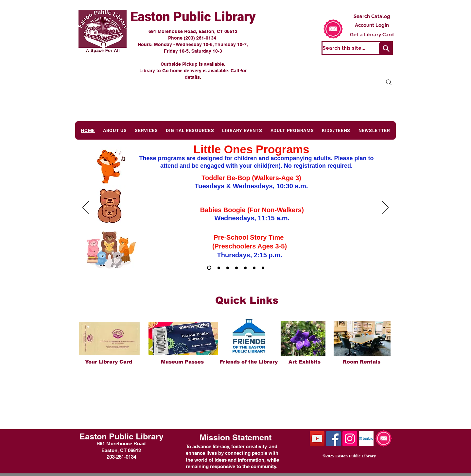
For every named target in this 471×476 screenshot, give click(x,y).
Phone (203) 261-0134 (193, 38)
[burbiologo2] (366, 439)
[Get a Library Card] (372, 35)
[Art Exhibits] (263, 268)
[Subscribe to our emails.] (333, 29)
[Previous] (86, 208)
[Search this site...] (357, 48)
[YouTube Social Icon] (317, 439)
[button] (115, 130)
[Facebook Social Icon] (333, 439)
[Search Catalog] (372, 16)
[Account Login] (372, 25)
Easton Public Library (193, 17)
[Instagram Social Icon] (350, 439)
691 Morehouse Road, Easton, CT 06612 (193, 31)
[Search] (386, 48)
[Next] (385, 208)
